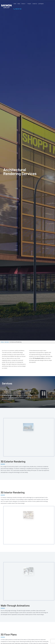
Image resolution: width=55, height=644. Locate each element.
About (19, 4)
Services (24, 4)
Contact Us (35, 4)
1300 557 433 (17, 9)
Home (15, 4)
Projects (29, 4)
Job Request (41, 4)
